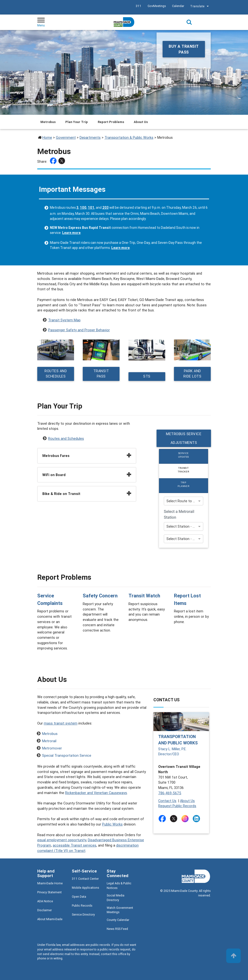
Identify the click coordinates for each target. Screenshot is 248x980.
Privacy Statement (49, 892)
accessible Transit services (75, 845)
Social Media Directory (116, 898)
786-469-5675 (170, 793)
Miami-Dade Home (50, 884)
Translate (200, 7)
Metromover (52, 748)
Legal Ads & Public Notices (119, 886)
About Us (187, 801)
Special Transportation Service (67, 756)
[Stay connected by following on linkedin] (197, 819)
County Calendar (118, 920)
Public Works (112, 824)
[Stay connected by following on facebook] (163, 819)
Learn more (71, 233)
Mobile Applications (86, 888)
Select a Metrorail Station (179, 514)
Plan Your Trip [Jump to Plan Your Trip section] (77, 122)
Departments (90, 137)
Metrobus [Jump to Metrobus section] (48, 122)
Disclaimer (45, 910)
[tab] (184, 456)
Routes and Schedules (56, 374)
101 (91, 208)
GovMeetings (157, 6)
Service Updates (184, 455)
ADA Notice (45, 901)
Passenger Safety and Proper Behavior (79, 330)
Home (47, 137)
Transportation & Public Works (129, 137)
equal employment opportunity (62, 840)
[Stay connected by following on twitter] (175, 819)
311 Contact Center (85, 879)
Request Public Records (177, 806)
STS (147, 377)
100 (83, 208)
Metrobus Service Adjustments (184, 438)
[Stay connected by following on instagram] (186, 819)
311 (139, 6)
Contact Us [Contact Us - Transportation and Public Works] (167, 801)
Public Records (82, 906)
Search (189, 22)
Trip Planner (184, 484)
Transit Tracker (184, 470)
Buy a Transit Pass (184, 49)
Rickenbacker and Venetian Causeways (96, 793)
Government (66, 137)
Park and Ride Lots (192, 374)
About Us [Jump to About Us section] (141, 122)
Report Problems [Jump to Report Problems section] (111, 122)
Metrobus (50, 734)
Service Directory (83, 915)
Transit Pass (101, 374)
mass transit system (61, 723)
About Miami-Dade (50, 919)
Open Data (79, 897)
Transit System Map (64, 320)
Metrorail (49, 741)
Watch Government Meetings (120, 910)
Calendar (178, 6)
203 (105, 208)
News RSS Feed (117, 929)
